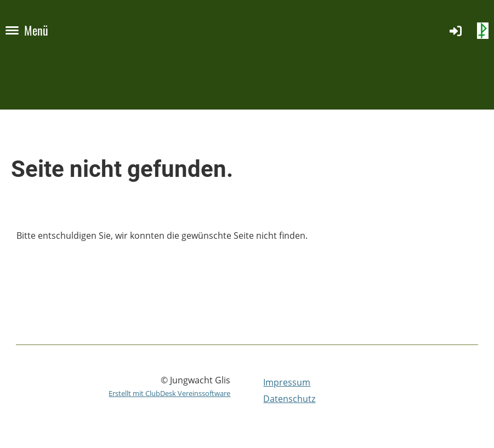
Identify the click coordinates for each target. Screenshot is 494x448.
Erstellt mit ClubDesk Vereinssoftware (169, 393)
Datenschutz (289, 399)
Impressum (287, 382)
